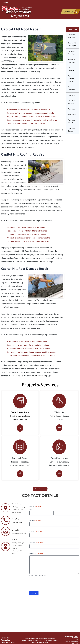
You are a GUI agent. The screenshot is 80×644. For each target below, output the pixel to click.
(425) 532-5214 (20, 16)
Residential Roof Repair (72, 61)
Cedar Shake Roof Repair (72, 36)
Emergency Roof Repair (72, 53)
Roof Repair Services (72, 130)
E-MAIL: (15, 530)
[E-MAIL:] (6, 531)
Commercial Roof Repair (72, 44)
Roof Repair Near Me (72, 121)
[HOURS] (6, 547)
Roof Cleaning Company (71, 79)
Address (36, 542)
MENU (5, 3)
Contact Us (6, 147)
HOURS (15, 540)
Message (36, 554)
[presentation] (45, 585)
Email (35, 520)
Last (56, 509)
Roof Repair (72, 109)
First (31, 509)
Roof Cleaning (71, 69)
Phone (36, 531)
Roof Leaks (72, 95)
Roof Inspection (71, 88)
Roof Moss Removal (72, 102)
